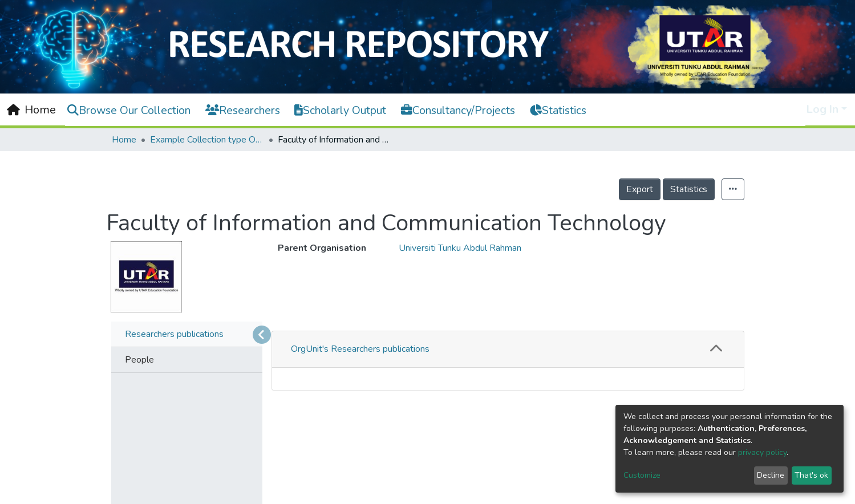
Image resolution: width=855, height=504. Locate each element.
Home (124, 140)
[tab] (508, 349)
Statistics (689, 189)
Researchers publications (174, 334)
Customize (642, 475)
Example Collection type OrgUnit (207, 140)
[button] (716, 349)
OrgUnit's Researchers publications (360, 349)
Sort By (319, 472)
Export (640, 189)
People (139, 360)
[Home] (31, 110)
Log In (822, 109)
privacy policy (762, 452)
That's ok (811, 475)
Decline (771, 475)
